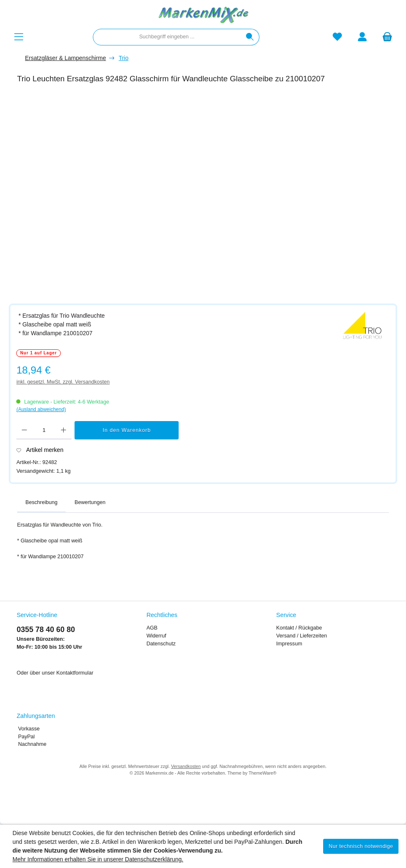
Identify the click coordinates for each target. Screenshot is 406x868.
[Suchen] (250, 37)
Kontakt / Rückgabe (299, 628)
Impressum (289, 644)
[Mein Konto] (362, 37)
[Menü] (19, 37)
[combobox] (167, 37)
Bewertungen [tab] (90, 502)
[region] (207, 194)
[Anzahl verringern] (24, 430)
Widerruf (157, 636)
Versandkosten (186, 766)
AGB (152, 628)
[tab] (41, 503)
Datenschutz (161, 644)
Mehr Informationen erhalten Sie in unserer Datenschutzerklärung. (98, 859)
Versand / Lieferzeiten (301, 636)
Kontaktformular (75, 673)
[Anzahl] (44, 430)
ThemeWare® (263, 773)
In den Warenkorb (127, 430)
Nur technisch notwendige (361, 846)
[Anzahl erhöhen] (64, 430)
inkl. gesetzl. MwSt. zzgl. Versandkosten (63, 382)
